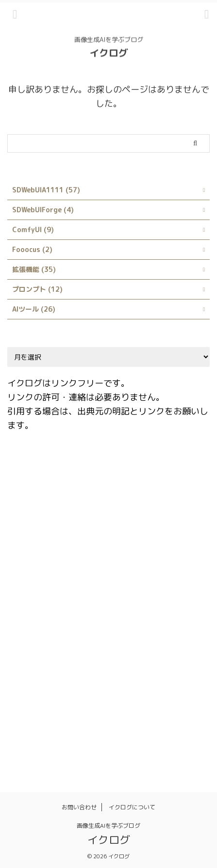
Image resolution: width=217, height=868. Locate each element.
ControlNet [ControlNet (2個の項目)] (32, 512)
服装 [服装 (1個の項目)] (193, 699)
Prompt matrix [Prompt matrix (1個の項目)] (166, 595)
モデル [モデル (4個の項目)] (149, 679)
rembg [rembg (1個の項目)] (129, 616)
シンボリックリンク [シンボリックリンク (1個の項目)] (125, 658)
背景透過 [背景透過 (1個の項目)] (152, 720)
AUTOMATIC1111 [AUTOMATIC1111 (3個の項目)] (123, 470)
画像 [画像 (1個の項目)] (20, 720)
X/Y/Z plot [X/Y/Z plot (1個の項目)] (30, 658)
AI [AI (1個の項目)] (79, 470)
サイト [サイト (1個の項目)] (72, 658)
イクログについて (132, 807)
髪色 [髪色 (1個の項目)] (20, 741)
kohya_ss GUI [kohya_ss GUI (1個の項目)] (35, 595)
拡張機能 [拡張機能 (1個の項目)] (117, 699)
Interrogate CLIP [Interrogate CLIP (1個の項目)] (41, 574)
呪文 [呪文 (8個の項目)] (55, 699)
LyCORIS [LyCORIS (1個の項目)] (115, 595)
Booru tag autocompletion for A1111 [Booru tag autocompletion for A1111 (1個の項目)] (72, 491)
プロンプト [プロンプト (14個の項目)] (108, 679)
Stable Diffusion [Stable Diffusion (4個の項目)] (40, 637)
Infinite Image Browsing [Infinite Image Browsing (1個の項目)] (149, 553)
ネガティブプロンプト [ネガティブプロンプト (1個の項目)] (46, 679)
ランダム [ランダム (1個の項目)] (187, 679)
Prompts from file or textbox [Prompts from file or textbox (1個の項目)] (59, 616)
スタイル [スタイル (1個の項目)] (182, 658)
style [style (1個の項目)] (177, 637)
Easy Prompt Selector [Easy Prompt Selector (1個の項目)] (117, 533)
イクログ (109, 52)
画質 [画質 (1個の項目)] (89, 720)
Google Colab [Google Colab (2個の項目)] (35, 553)
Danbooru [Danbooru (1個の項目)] (80, 512)
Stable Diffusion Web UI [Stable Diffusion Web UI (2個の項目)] (117, 637)
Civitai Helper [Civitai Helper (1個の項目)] (167, 491)
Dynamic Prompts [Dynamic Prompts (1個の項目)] (41, 533)
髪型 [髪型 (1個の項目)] (186, 720)
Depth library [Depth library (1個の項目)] (132, 512)
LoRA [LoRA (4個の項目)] (79, 595)
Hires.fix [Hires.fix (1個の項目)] (84, 553)
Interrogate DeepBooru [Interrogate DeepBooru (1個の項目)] (119, 574)
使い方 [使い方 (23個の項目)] (24, 699)
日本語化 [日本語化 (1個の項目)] (158, 699)
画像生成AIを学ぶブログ (108, 826)
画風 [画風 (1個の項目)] (117, 720)
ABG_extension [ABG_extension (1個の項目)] (37, 470)
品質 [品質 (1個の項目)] (83, 699)
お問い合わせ (79, 807)
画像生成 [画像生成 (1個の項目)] (55, 720)
